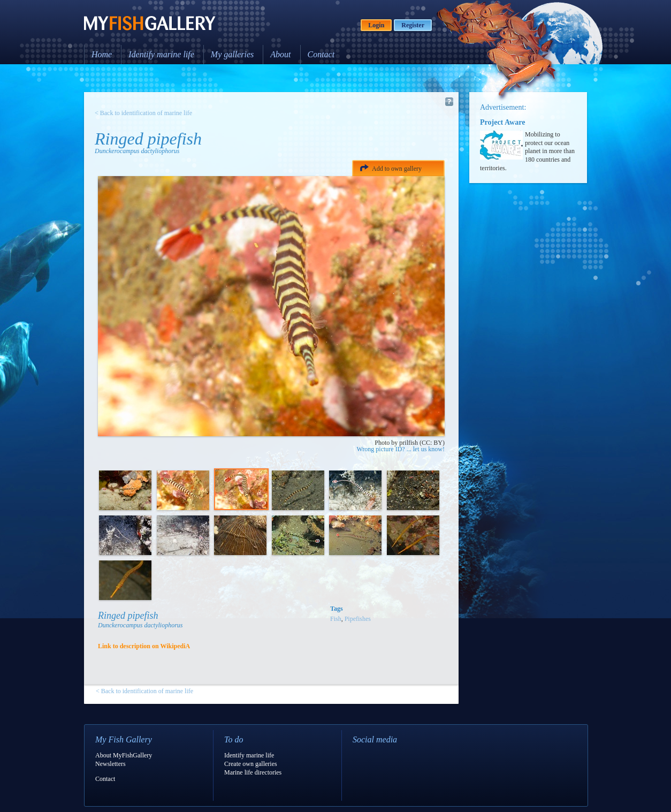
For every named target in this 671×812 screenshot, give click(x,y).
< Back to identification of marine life (143, 113)
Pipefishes (358, 619)
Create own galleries (251, 764)
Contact (321, 54)
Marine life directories (253, 772)
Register (413, 25)
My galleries (232, 54)
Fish (336, 619)
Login (376, 25)
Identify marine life (161, 54)
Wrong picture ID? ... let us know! (401, 449)
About (280, 54)
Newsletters (110, 764)
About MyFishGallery (124, 755)
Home (102, 54)
